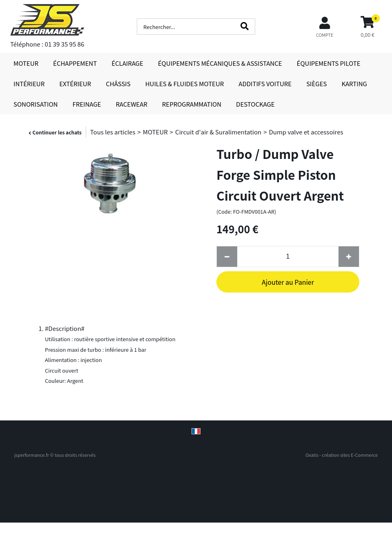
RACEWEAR (131, 104)
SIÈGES (316, 84)
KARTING (354, 84)
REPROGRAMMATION (192, 104)
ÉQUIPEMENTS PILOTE (329, 63)
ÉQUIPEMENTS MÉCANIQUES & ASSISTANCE (220, 63)
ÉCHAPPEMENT (75, 63)
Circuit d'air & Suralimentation (218, 132)
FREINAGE (87, 104)
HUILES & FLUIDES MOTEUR (185, 84)
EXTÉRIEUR (75, 84)
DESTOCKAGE (255, 104)
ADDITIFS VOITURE (265, 84)
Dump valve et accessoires (306, 132)
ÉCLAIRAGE (127, 63)
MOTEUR (26, 63)
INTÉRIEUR (29, 84)
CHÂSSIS (118, 84)
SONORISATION (36, 104)
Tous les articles (113, 132)
